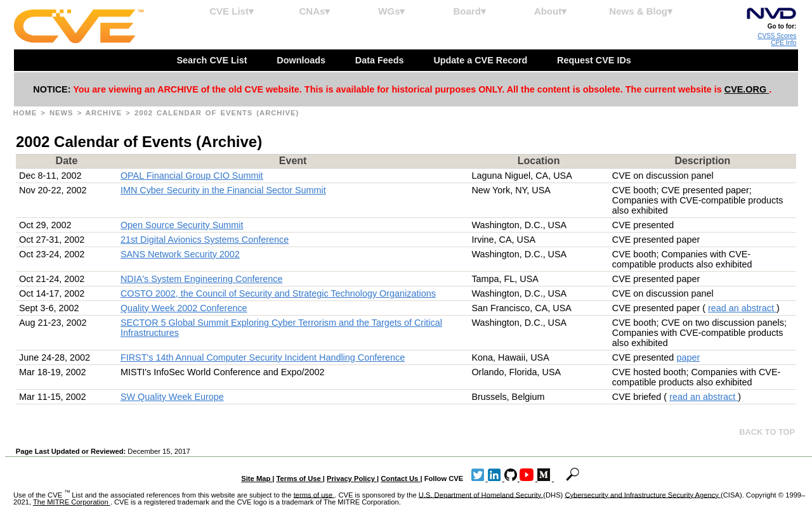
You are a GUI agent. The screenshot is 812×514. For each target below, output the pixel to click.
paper (688, 357)
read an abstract (742, 308)
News (63, 113)
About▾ (550, 11)
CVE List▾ (232, 11)
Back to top (767, 432)
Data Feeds (381, 60)
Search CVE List (213, 60)
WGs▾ (391, 11)
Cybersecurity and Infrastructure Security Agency (643, 494)
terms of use (314, 494)
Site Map (257, 479)
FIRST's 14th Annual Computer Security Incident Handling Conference (263, 357)
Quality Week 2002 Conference (184, 308)
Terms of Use (300, 479)
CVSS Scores (777, 36)
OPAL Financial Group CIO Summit (192, 176)
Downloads (302, 60)
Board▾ (470, 11)
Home (27, 113)
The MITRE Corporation (72, 502)
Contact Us (400, 479)
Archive (106, 113)
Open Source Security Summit (182, 225)
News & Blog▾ (641, 11)
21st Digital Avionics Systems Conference (205, 240)
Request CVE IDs (595, 60)
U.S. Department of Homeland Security (481, 494)
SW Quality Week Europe (172, 397)
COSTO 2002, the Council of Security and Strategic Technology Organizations (278, 293)
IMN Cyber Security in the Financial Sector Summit (223, 190)
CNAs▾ (314, 11)
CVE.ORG (747, 89)
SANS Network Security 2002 (180, 254)
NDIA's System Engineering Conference (202, 279)
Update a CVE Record (481, 60)
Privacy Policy (352, 479)
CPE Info (783, 43)
